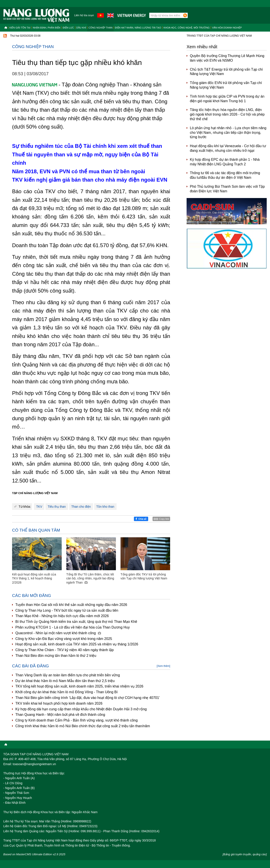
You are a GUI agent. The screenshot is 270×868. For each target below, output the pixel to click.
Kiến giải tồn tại (20, 28)
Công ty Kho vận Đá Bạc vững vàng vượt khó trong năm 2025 (64, 639)
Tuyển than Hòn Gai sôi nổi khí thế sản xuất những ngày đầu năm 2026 (71, 605)
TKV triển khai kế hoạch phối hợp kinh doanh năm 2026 (59, 703)
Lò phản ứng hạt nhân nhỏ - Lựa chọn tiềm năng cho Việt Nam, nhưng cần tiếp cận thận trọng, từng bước (228, 133)
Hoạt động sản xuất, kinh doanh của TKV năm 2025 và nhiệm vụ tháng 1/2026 (77, 644)
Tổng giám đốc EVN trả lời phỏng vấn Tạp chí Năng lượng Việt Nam (226, 85)
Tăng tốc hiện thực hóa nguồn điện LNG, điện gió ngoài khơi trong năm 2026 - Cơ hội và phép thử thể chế (227, 114)
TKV (39, 507)
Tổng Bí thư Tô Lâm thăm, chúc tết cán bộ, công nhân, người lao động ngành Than (90, 578)
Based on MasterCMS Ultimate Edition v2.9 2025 (34, 854)
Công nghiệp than (101, 28)
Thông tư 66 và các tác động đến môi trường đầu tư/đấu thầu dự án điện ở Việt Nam (225, 175)
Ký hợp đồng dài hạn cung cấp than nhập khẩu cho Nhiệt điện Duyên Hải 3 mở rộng (81, 709)
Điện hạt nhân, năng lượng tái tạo (138, 28)
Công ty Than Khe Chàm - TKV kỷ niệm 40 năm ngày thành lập (65, 650)
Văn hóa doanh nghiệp (227, 28)
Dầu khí (81, 28)
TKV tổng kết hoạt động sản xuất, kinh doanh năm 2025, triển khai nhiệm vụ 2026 (79, 686)
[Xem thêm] (163, 666)
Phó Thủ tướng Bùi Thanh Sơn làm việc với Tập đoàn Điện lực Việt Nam (227, 189)
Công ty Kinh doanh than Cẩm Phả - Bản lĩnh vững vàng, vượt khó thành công (76, 720)
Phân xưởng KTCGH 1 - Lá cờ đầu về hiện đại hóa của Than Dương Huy (73, 627)
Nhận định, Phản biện (46, 28)
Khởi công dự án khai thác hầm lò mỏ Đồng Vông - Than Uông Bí (67, 692)
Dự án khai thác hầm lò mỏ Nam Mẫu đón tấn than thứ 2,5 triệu (65, 681)
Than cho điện (81, 507)
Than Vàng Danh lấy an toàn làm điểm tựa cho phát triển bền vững (68, 675)
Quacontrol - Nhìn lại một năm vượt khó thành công (58, 633)
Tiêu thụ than (57, 507)
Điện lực (68, 28)
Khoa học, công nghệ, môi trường (187, 28)
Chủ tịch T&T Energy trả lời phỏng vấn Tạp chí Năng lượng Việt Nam (226, 72)
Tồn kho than (105, 507)
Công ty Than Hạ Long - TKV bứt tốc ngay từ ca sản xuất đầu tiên (67, 610)
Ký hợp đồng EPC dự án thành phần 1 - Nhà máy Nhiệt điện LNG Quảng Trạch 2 (225, 162)
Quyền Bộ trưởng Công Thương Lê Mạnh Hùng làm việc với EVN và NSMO (227, 58)
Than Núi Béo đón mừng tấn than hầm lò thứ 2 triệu (56, 656)
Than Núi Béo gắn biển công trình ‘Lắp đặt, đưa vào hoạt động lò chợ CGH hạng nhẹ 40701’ (88, 698)
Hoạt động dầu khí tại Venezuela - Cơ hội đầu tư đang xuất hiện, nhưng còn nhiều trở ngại (228, 148)
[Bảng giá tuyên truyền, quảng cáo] (245, 854)
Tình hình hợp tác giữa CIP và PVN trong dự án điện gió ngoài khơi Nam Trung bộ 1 (227, 99)
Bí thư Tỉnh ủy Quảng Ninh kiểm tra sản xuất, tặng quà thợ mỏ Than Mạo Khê (76, 622)
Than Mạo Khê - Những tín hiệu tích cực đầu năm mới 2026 (62, 616)
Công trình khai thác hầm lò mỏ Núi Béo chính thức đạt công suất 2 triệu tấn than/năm (83, 726)
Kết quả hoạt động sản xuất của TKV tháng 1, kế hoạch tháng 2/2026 (34, 578)
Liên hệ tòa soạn (84, 15)
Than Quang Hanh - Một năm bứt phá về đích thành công (60, 715)
